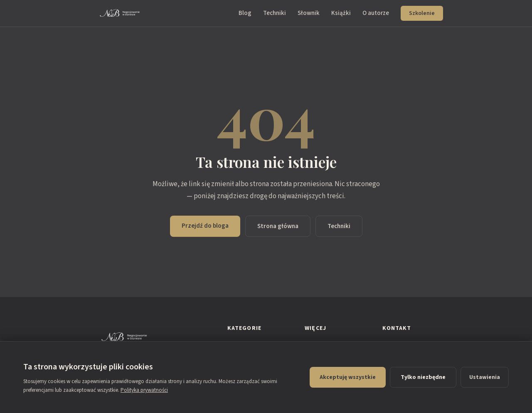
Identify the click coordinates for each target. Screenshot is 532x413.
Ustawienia (485, 377)
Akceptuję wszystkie (348, 377)
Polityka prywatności (144, 390)
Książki (341, 13)
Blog (245, 13)
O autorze (376, 13)
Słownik (309, 13)
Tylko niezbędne (423, 377)
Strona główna (278, 226)
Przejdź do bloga (205, 226)
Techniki (275, 13)
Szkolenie (422, 13)
